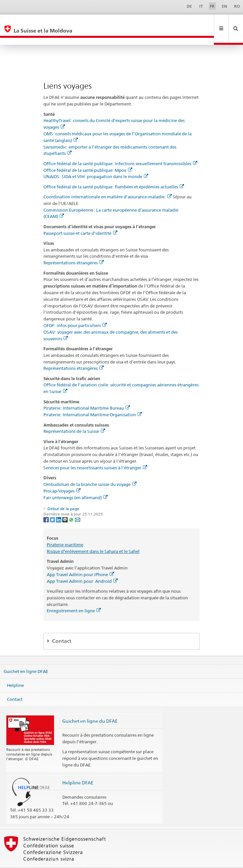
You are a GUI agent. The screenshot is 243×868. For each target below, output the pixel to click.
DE (189, 6)
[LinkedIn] (59, 505)
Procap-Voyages (62, 477)
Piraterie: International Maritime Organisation (93, 400)
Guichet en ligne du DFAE (90, 707)
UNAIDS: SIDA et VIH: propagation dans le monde (96, 162)
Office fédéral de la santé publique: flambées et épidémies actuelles (114, 172)
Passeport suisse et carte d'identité (80, 219)
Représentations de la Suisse (74, 417)
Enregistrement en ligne (74, 596)
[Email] (78, 505)
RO (237, 6)
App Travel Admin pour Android (82, 567)
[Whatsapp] (72, 505)
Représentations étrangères (74, 248)
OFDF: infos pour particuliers (75, 311)
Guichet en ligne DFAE (26, 657)
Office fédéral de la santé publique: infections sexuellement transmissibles (120, 149)
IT (201, 6)
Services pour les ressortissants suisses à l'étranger (95, 453)
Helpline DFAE (78, 768)
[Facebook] (47, 505)
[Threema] (65, 505)
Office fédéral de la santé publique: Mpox (88, 156)
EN (224, 6)
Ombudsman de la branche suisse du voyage (90, 470)
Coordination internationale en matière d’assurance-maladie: (108, 182)
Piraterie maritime (65, 530)
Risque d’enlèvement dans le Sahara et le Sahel (93, 537)
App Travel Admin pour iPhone (80, 560)
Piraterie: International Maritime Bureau (87, 394)
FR (212, 6)
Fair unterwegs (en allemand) (76, 483)
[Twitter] (53, 505)
